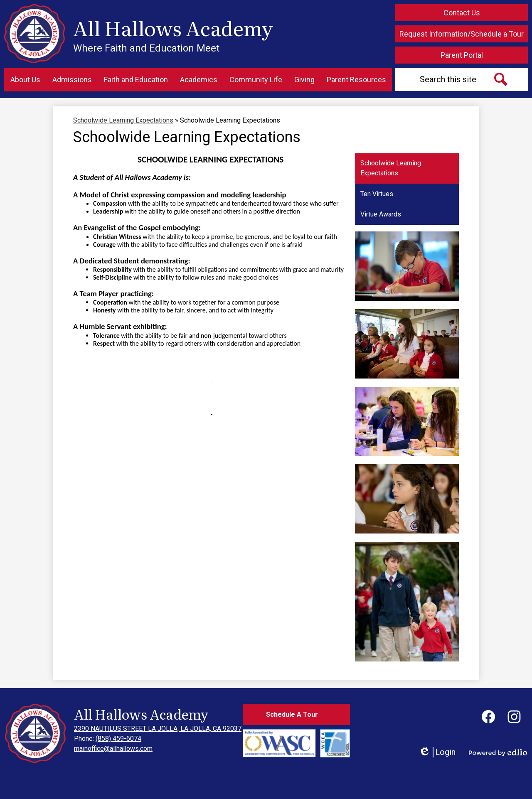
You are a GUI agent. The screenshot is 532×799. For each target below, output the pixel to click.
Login (437, 752)
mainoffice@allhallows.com (113, 749)
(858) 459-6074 (118, 739)
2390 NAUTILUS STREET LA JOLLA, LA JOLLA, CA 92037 (158, 729)
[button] (25, 80)
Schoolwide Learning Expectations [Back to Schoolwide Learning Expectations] (123, 120)
